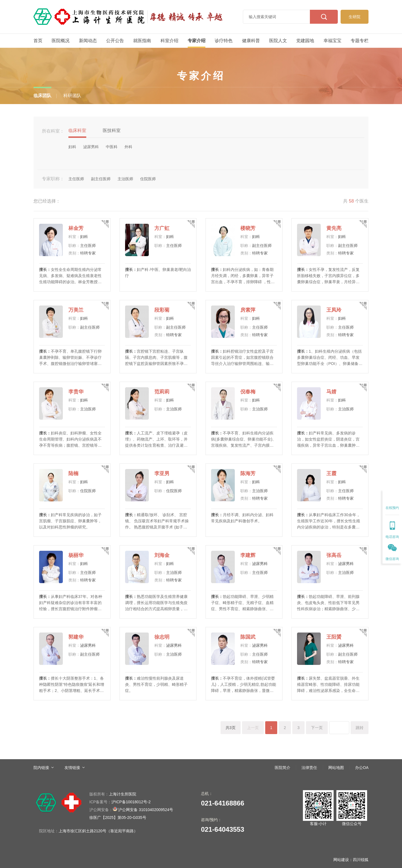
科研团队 (72, 96)
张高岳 (334, 555)
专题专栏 (360, 41)
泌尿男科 (260, 564)
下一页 (317, 728)
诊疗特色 (224, 41)
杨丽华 (76, 555)
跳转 (360, 728)
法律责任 (309, 768)
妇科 (84, 237)
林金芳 (76, 228)
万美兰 (76, 310)
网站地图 (336, 768)
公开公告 (115, 41)
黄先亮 (334, 228)
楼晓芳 (248, 228)
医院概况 (61, 41)
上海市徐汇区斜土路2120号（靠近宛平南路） (98, 831)
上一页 (253, 728)
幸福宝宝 (332, 41)
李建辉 (248, 555)
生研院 (355, 17)
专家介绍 (197, 41)
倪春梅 (248, 392)
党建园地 (305, 41)
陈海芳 (248, 473)
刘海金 (162, 555)
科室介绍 (169, 41)
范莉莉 (162, 392)
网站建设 (341, 860)
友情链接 (72, 768)
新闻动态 (88, 41)
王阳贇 (334, 637)
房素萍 (248, 310)
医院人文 (278, 41)
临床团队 (42, 96)
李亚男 (162, 473)
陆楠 (73, 473)
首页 (38, 41)
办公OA (362, 768)
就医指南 (142, 41)
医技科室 (112, 130)
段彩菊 (162, 310)
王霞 (331, 473)
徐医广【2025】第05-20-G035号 (118, 817)
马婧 (331, 392)
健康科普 (251, 41)
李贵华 (76, 392)
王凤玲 (334, 310)
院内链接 (41, 768)
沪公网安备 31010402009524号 (131, 809)
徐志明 (162, 637)
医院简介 (283, 768)
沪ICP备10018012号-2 (120, 802)
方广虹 (162, 228)
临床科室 (77, 130)
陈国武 (248, 637)
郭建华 (76, 637)
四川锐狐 (361, 860)
